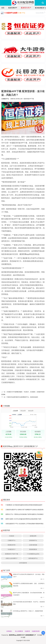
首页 (3, 8)
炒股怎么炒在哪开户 (12, 558)
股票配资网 (33, 536)
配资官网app (13, 8)
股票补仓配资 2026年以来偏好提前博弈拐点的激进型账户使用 (23, 519)
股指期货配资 (33, 549)
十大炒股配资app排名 (33, 554)
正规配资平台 (12, 540)
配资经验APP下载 (29, 99)
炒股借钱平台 (33, 540)
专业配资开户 (12, 549)
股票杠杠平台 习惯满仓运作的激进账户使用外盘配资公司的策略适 (24, 514)
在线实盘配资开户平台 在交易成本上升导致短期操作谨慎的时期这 (24, 524)
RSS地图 (40, 635)
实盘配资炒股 (36, 631)
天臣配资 (12, 536)
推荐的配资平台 (33, 558)
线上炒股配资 (19, 631)
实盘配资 (27, 631)
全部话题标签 (23, 563)
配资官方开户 (26, 8)
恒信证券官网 (40, 13)
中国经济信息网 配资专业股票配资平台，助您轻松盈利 (22, 397)
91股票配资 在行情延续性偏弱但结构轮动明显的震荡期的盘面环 (24, 505)
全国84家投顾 (33, 545)
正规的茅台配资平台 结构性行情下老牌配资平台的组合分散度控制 (24, 510)
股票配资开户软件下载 (12, 554)
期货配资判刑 (12, 545)
